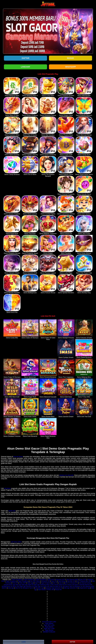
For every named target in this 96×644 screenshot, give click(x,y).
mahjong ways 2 (45, 585)
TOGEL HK (50, 590)
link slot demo (18, 457)
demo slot (12, 511)
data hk (55, 583)
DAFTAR (72, 642)
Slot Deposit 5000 (72, 579)
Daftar (26, 58)
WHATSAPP (71, 67)
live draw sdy (45, 586)
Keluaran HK (46, 581)
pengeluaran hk (7, 586)
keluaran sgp (39, 588)
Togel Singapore (11, 581)
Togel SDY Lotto (49, 625)
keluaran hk (74, 583)
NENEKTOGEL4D (49, 632)
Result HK (58, 590)
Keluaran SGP (60, 579)
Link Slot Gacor (35, 581)
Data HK (54, 581)
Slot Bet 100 (71, 581)
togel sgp (30, 583)
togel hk (37, 583)
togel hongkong (46, 583)
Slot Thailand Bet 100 (84, 581)
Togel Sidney (49, 623)
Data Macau (62, 581)
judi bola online (16, 542)
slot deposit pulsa (85, 583)
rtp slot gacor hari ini (67, 586)
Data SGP (51, 579)
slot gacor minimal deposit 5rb (82, 585)
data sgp (18, 585)
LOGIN (24, 642)
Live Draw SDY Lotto (49, 622)
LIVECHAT (26, 67)
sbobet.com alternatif (66, 475)
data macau (42, 590)
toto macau (55, 585)
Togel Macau (49, 627)
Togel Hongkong (17, 579)
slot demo (7, 488)
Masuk (70, 58)
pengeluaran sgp (9, 585)
